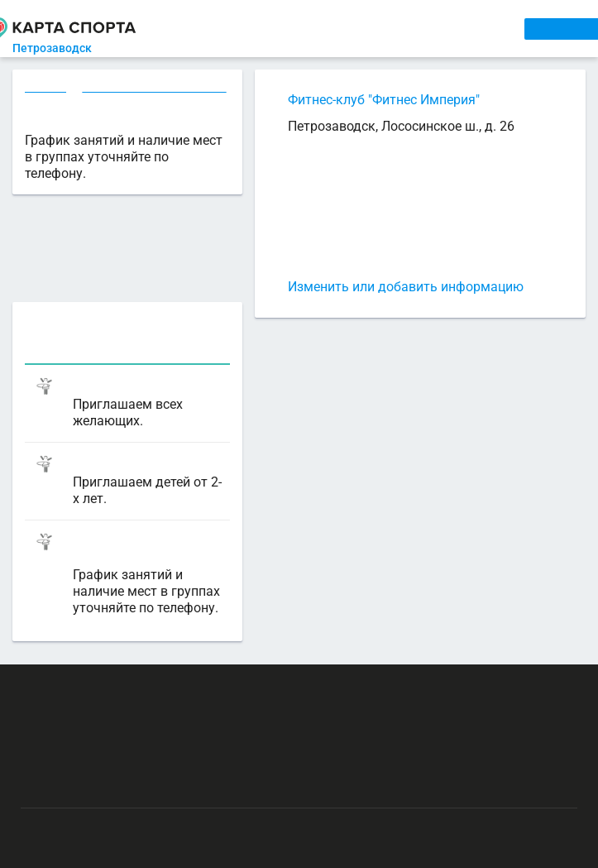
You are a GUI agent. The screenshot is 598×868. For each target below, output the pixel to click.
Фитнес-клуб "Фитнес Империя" (384, 100)
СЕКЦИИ (247, 29)
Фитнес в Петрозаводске (154, 88)
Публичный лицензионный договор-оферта (138, 784)
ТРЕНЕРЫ (371, 29)
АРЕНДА (306, 29)
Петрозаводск (58, 48)
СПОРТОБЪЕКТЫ (463, 29)
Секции (45, 88)
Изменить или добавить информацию (406, 287)
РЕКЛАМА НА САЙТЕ (104, 687)
